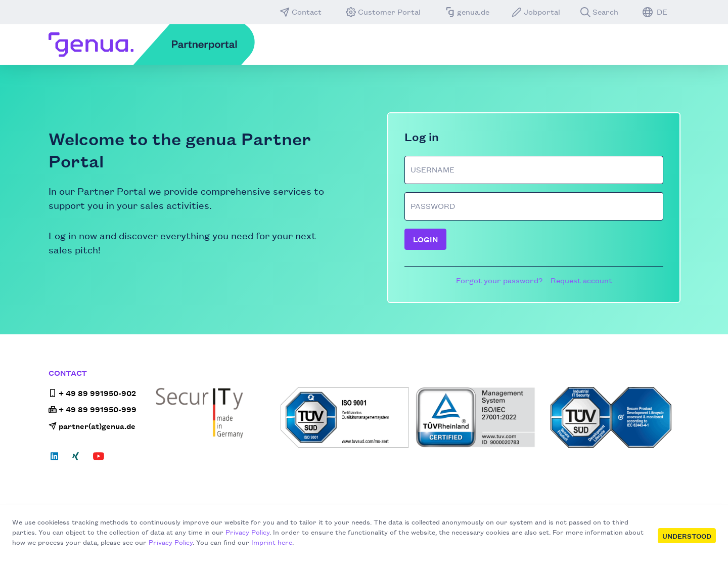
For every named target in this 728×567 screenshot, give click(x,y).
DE (655, 12)
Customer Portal (383, 12)
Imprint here (272, 542)
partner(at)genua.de (92, 426)
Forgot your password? (499, 280)
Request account (581, 280)
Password (433, 206)
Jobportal (536, 12)
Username (433, 169)
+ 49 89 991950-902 (92, 393)
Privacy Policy (247, 532)
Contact (301, 12)
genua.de (467, 12)
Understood (687, 536)
